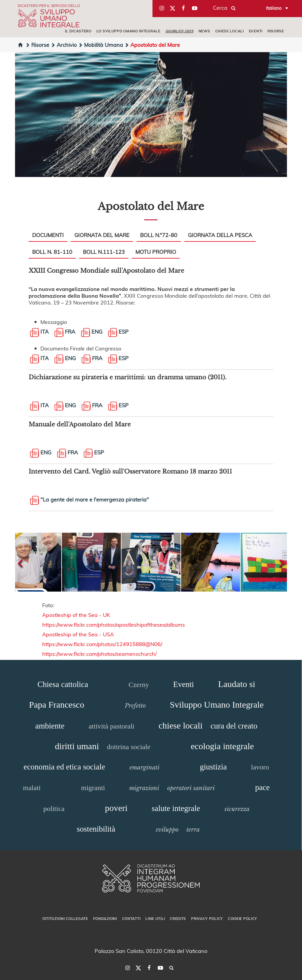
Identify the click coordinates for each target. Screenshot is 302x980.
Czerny (139, 685)
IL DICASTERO (78, 31)
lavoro (260, 767)
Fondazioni (105, 918)
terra (193, 830)
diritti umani (77, 746)
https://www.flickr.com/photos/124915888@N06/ (103, 644)
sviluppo (167, 830)
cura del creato (234, 726)
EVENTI (256, 31)
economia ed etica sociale (64, 767)
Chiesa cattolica (63, 684)
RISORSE (276, 31)
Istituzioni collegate (65, 918)
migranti (93, 788)
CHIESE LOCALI (230, 31)
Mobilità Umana (101, 45)
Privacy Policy (207, 918)
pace (262, 787)
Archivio (64, 45)
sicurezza (237, 809)
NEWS (204, 31)
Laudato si (237, 684)
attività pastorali (111, 726)
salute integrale (176, 808)
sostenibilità (96, 829)
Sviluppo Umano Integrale (217, 705)
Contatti (131, 918)
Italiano (274, 8)
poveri (116, 808)
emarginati (145, 767)
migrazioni (144, 788)
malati (32, 788)
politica (54, 809)
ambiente (50, 726)
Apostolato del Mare (152, 45)
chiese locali (181, 725)
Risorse (37, 45)
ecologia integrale (222, 746)
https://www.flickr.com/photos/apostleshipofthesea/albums (114, 624)
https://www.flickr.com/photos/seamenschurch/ (100, 654)
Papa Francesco (56, 705)
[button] (39, 562)
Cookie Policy (243, 918)
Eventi (183, 684)
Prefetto (135, 706)
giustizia (213, 767)
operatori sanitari (191, 788)
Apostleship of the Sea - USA (78, 634)
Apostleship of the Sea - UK (76, 615)
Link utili (155, 918)
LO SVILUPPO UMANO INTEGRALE (128, 31)
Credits (178, 918)
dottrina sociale (129, 747)
